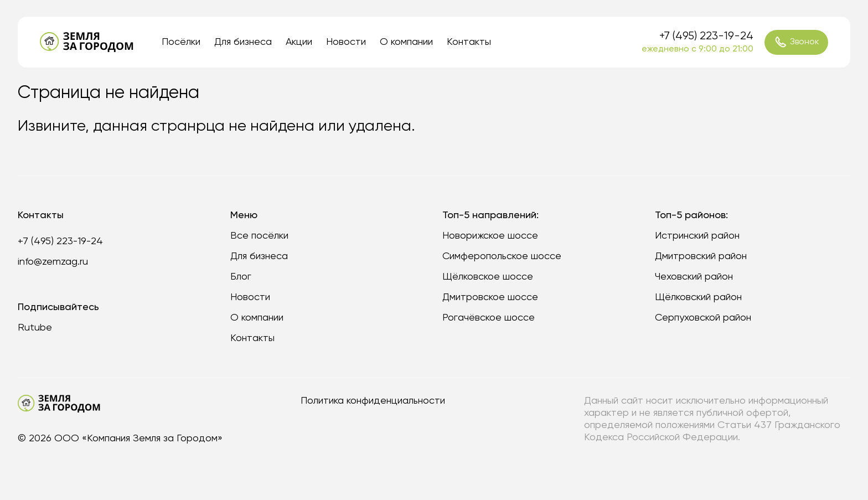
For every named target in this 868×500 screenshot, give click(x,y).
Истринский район (697, 236)
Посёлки (181, 42)
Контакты (469, 42)
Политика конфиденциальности (373, 401)
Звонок (797, 42)
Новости (346, 42)
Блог (241, 277)
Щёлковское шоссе (488, 277)
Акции (299, 42)
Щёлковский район (698, 297)
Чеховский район (694, 277)
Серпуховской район (703, 318)
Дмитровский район (701, 256)
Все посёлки (259, 236)
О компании (406, 42)
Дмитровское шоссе (490, 297)
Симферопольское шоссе (502, 256)
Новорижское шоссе (490, 236)
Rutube (35, 328)
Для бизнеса (243, 42)
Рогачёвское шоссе (489, 318)
